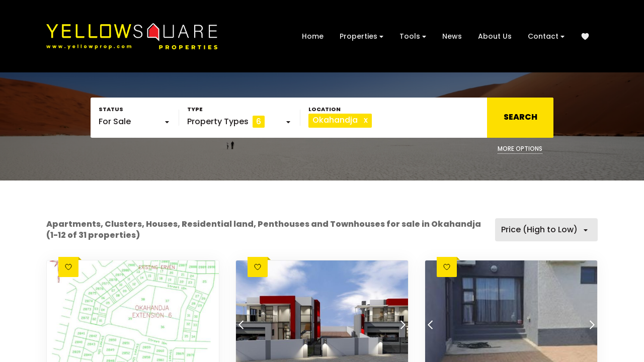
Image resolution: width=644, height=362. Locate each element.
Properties (361, 36)
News (452, 36)
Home (313, 36)
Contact (546, 36)
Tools (413, 36)
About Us (495, 36)
